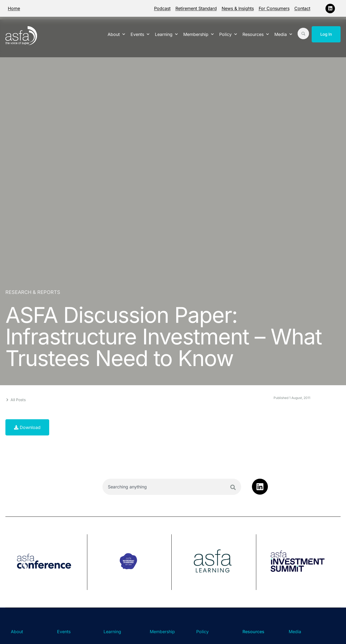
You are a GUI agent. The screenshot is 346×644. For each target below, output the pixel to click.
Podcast (162, 8)
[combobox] (172, 487)
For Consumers (274, 8)
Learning (166, 34)
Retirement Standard (196, 8)
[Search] (233, 487)
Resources (256, 34)
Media (283, 34)
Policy (228, 34)
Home (14, 8)
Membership (199, 34)
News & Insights (238, 8)
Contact (302, 8)
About (116, 34)
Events (140, 34)
